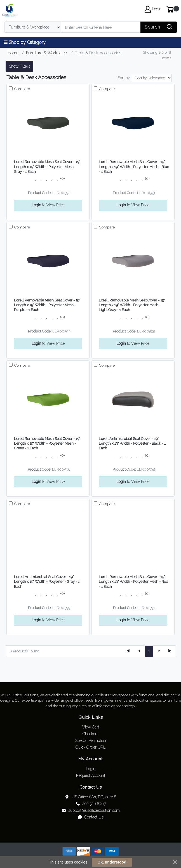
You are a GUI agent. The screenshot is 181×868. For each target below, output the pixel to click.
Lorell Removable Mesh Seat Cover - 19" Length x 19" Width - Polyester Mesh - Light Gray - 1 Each (132, 305)
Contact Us (90, 817)
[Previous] (139, 651)
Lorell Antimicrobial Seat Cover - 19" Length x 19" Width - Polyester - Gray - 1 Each (47, 582)
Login (91, 769)
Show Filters (20, 66)
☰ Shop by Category (25, 42)
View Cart (91, 727)
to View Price (48, 205)
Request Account (91, 775)
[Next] (159, 651)
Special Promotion (91, 740)
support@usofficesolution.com (90, 810)
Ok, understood (112, 862)
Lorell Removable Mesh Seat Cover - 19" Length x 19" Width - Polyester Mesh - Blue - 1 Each (134, 167)
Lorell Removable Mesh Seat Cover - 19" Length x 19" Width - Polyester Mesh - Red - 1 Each (133, 582)
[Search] (101, 27)
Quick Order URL (90, 747)
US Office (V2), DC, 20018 (90, 797)
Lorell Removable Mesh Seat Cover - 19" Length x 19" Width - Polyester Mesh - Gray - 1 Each (47, 167)
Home (13, 53)
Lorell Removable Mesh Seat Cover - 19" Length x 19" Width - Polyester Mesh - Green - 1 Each (47, 444)
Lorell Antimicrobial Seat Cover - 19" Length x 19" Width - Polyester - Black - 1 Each (132, 444)
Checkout (90, 734)
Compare (22, 89)
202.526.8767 (90, 804)
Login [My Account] (153, 9)
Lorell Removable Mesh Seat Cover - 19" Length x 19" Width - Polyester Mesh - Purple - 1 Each (47, 305)
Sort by (124, 78)
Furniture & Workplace (46, 53)
